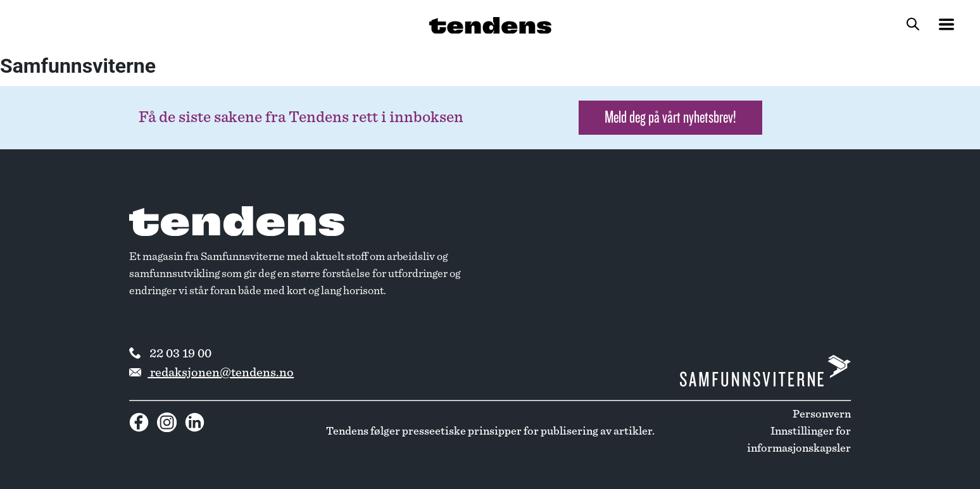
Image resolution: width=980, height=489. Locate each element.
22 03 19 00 (170, 354)
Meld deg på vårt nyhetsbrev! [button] (670, 117)
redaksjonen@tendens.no (211, 373)
